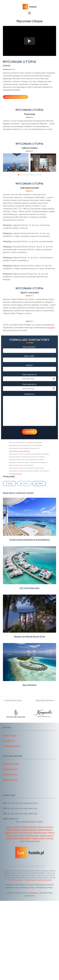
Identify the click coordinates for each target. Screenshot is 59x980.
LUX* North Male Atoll (29, 588)
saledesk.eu (34, 893)
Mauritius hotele (40, 833)
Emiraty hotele (47, 836)
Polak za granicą (17, 474)
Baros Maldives (29, 685)
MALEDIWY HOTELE (11, 764)
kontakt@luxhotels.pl (12, 746)
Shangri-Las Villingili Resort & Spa (30, 637)
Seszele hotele (26, 833)
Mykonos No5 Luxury (12, 700)
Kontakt (51, 328)
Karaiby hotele (18, 836)
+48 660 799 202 (10, 735)
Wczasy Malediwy (13, 827)
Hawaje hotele (24, 838)
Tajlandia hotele (38, 838)
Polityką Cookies (17, 880)
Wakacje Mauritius (45, 830)
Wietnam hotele (33, 841)
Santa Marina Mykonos (46, 700)
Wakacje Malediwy (30, 827)
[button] (29, 13)
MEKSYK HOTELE (10, 775)
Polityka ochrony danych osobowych (20, 451)
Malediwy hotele (11, 833)
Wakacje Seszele (13, 830)
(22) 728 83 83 (9, 741)
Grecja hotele (11, 838)
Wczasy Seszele (46, 827)
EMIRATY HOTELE (10, 780)
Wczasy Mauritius (29, 830)
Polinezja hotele (32, 836)
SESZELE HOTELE (10, 769)
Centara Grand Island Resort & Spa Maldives (30, 540)
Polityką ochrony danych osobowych (39, 880)
